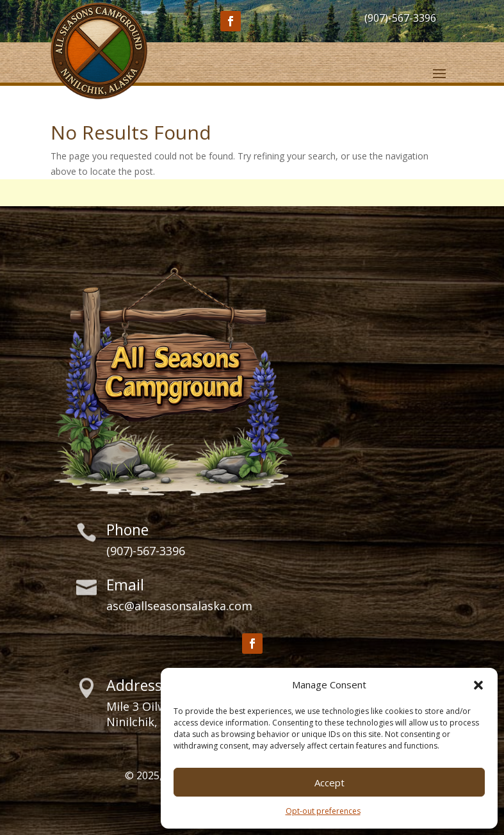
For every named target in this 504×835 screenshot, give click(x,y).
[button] (478, 685)
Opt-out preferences (323, 811)
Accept (329, 782)
